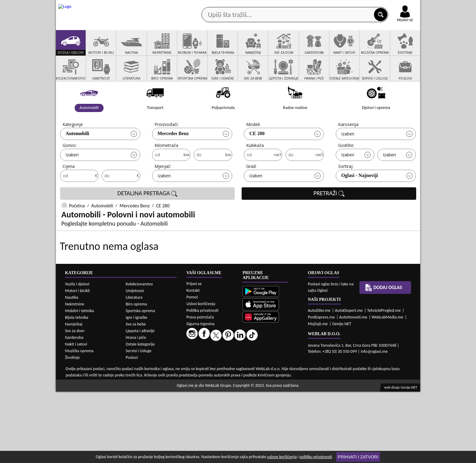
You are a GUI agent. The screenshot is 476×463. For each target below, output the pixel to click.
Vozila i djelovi (77, 355)
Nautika (72, 369)
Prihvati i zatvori (358, 457)
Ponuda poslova (356, 48)
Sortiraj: (346, 189)
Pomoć (192, 368)
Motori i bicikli (77, 362)
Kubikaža (255, 168)
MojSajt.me (318, 395)
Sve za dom (75, 402)
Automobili (77, 157)
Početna (77, 229)
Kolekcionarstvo (139, 355)
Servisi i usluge (308, 48)
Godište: (346, 168)
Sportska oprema (140, 382)
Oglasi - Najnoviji (360, 198)
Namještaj (74, 395)
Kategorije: (73, 147)
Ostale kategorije (140, 415)
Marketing (317, 6)
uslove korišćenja (282, 457)
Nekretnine (75, 375)
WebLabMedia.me (387, 388)
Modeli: (253, 147)
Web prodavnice (147, 48)
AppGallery (281, 6)
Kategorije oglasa (95, 48)
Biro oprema (136, 375)
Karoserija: (349, 147)
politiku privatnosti (316, 457)
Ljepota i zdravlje (140, 402)
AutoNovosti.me (353, 388)
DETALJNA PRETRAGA (148, 216)
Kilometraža (166, 168)
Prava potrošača (200, 388)
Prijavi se (194, 355)
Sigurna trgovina (201, 395)
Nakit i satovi (76, 415)
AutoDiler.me (319, 382)
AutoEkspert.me (349, 382)
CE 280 (257, 157)
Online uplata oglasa (393, 6)
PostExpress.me (321, 388)
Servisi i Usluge (139, 422)
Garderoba (74, 409)
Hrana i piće (136, 409)
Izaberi (348, 157)
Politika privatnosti (202, 382)
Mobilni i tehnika (80, 382)
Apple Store (243, 6)
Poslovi (132, 429)
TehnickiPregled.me (384, 382)
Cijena (69, 189)
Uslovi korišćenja (201, 375)
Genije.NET (342, 395)
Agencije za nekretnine (252, 48)
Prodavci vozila (195, 48)
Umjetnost (135, 362)
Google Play (205, 6)
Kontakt (350, 6)
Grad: (251, 189)
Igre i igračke (136, 389)
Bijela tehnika (77, 389)
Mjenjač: (163, 189)
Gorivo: (70, 168)
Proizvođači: (167, 147)
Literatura (134, 369)
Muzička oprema (79, 422)
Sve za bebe (136, 395)
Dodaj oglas (401, 48)
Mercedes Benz (173, 157)
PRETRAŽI (329, 216)
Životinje (72, 429)
